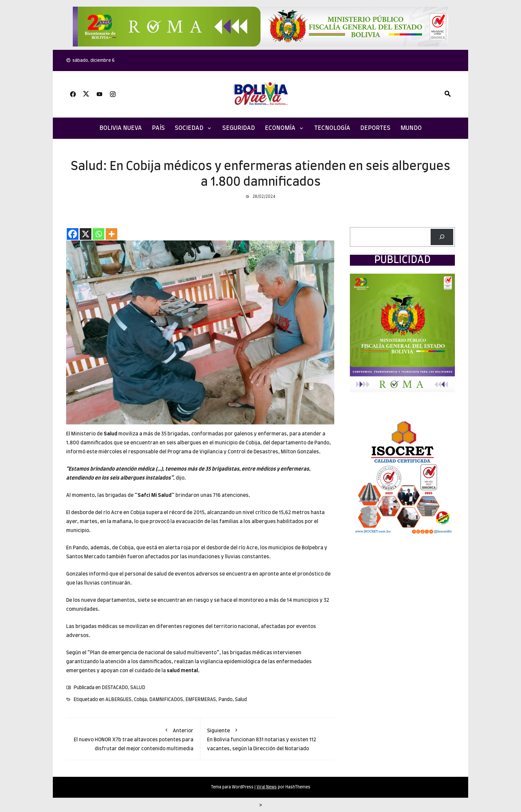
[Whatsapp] (99, 234)
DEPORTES (375, 128)
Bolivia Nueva (121, 128)
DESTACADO (115, 688)
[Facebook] (73, 234)
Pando (225, 700)
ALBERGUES (118, 700)
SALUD (138, 688)
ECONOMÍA (280, 128)
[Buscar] (442, 237)
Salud (110, 434)
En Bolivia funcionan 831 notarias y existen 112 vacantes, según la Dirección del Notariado (267, 738)
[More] (111, 234)
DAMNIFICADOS (166, 700)
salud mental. (183, 671)
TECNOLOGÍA (332, 128)
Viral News (267, 787)
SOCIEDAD (189, 128)
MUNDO (411, 128)
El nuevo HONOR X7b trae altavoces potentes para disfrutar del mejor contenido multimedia (133, 738)
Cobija (140, 700)
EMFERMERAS (201, 700)
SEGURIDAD (239, 128)
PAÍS (158, 128)
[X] (86, 234)
